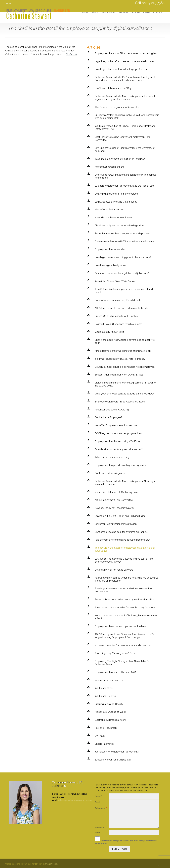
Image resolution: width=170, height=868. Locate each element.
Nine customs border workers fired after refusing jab (123, 351)
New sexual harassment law (109, 167)
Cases (147, 12)
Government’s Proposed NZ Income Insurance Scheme (124, 242)
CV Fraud (100, 736)
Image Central (51, 864)
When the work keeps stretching (112, 457)
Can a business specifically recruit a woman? (119, 449)
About (95, 12)
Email (98, 802)
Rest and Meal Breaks (106, 728)
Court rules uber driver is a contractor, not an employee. (125, 367)
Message (100, 827)
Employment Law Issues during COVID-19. (117, 441)
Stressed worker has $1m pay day (113, 760)
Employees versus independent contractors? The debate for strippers (125, 176)
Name (98, 796)
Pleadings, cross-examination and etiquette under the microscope (123, 590)
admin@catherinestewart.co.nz (75, 800)
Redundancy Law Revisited (109, 680)
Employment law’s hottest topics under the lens (120, 626)
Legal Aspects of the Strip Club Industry (116, 202)
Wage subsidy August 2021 (109, 332)
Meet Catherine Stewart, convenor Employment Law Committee (122, 138)
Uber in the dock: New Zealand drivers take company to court (125, 341)
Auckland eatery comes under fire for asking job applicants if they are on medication (126, 579)
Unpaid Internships (105, 744)
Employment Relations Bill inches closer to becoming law (126, 53)
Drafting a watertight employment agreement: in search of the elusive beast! (126, 384)
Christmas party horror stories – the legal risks (119, 226)
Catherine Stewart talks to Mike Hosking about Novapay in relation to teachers (125, 483)
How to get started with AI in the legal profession (121, 69)
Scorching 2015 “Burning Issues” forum (115, 653)
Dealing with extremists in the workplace (116, 194)
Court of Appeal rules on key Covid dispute (118, 300)
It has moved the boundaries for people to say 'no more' (125, 608)
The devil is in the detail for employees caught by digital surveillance (125, 549)
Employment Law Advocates (110, 249)
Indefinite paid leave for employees (114, 218)
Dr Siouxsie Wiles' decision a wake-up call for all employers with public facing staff (127, 117)
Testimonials (109, 12)
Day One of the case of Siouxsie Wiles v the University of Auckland (125, 149)
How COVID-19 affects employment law (116, 425)
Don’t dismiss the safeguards (110, 473)
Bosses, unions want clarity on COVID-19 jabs (119, 375)
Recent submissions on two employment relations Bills (124, 600)
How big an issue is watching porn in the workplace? (123, 257)
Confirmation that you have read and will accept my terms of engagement (126, 841)
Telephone (101, 808)
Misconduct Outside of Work (110, 712)
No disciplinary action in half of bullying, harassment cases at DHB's (126, 617)
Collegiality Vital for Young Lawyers (114, 570)
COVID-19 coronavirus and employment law (118, 433)
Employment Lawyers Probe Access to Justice (120, 402)
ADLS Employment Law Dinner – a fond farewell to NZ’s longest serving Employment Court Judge (125, 636)
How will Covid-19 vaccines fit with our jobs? (119, 324)
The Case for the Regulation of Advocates (117, 107)
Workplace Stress (104, 688)
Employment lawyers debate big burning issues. (121, 465)
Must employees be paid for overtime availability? (121, 532)
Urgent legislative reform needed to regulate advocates (124, 61)
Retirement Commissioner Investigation (116, 524)
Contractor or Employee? (108, 417)
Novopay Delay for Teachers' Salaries (115, 508)
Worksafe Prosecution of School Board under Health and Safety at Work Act (125, 127)
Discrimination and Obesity (109, 704)
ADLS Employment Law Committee (114, 500)
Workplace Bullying (105, 696)
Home (85, 12)
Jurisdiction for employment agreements (117, 752)
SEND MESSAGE (120, 849)
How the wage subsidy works (110, 265)
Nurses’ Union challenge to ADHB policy (116, 316)
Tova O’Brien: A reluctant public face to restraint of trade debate (124, 291)
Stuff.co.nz (72, 54)
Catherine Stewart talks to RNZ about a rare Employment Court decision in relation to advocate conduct (125, 79)
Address (99, 832)
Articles (136, 12)
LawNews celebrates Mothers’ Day (113, 88)
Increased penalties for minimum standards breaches (123, 645)
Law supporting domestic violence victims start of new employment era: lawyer (124, 560)
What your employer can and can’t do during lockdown (125, 394)
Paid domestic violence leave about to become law (122, 540)
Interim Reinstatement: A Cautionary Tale (116, 492)
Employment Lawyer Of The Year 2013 (115, 672)
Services (124, 12)
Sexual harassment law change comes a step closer (122, 234)
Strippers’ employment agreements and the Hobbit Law (124, 186)
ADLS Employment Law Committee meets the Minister (124, 308)
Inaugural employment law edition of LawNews (120, 159)
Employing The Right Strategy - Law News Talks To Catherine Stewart (122, 663)
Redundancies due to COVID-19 (112, 410)
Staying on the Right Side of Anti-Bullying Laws (120, 516)
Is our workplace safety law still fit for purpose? (120, 359)
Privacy (9, 3)
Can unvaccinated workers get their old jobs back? (122, 273)
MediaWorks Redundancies (109, 210)
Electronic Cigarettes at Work (110, 720)
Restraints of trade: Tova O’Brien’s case (115, 281)
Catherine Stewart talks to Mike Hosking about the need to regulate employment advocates (126, 98)
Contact (158, 12)
